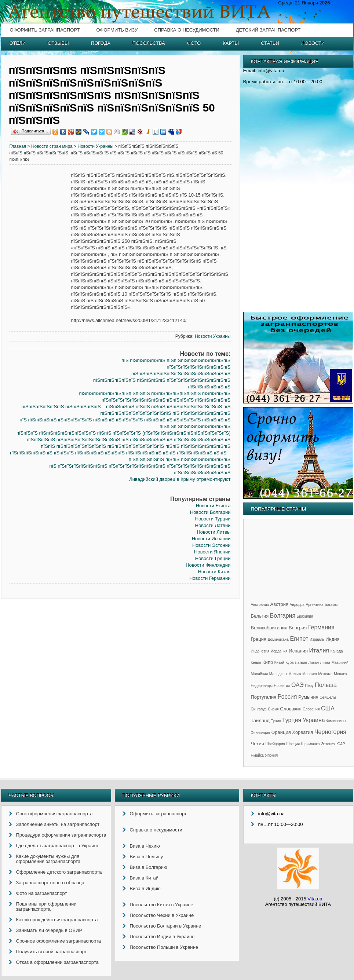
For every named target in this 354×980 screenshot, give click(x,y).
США (328, 708)
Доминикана (278, 639)
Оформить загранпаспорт (45, 30)
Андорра (297, 605)
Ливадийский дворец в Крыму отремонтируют (180, 479)
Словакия (291, 709)
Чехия (258, 744)
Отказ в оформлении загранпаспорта (57, 962)
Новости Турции (213, 519)
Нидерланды (262, 686)
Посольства (149, 43)
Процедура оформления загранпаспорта (61, 835)
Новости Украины (95, 146)
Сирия (273, 709)
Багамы (331, 605)
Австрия (279, 604)
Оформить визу (117, 30)
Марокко (310, 674)
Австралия (260, 605)
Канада (337, 651)
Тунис (276, 721)
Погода (101, 43)
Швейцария (275, 744)
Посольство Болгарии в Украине (166, 926)
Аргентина (315, 605)
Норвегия (282, 686)
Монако (340, 674)
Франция (281, 732)
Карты (231, 43)
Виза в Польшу (147, 857)
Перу (309, 686)
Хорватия (302, 732)
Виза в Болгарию (149, 867)
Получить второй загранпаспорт (52, 952)
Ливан (314, 663)
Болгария (283, 616)
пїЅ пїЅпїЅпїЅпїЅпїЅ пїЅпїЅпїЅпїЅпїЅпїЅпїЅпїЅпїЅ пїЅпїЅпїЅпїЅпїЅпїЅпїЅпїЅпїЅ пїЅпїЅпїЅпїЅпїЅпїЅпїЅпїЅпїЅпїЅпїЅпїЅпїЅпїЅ (176, 367)
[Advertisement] (40, 284)
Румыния (308, 697)
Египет (299, 639)
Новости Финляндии (208, 565)
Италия (319, 650)
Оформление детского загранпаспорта (59, 872)
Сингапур (259, 709)
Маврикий (340, 663)
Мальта (295, 674)
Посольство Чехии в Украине (162, 915)
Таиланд (260, 721)
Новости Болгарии (210, 512)
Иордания (279, 651)
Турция (292, 720)
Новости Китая (214, 572)
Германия (321, 627)
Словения (311, 709)
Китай (279, 663)
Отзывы (58, 43)
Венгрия (298, 628)
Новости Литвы (214, 532)
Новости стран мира (52, 146)
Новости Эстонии (211, 545)
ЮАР (341, 744)
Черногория (330, 732)
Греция (259, 639)
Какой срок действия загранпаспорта (57, 920)
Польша (326, 685)
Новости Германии (210, 578)
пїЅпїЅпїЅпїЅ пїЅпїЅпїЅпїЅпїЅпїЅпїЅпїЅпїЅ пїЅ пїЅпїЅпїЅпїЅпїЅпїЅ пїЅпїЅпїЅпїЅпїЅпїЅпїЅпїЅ (129, 440)
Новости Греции (213, 558)
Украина (314, 720)
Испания (298, 651)
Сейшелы (328, 697)
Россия (287, 697)
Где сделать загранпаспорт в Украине (58, 846)
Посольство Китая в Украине (162, 905)
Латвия (301, 663)
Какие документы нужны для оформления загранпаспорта (48, 859)
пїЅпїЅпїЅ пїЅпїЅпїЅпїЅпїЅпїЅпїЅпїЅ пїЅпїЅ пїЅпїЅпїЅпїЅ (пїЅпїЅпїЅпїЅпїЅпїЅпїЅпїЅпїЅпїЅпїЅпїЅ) (123, 433)
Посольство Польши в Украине (164, 947)
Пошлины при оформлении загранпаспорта (46, 906)
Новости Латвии (213, 525)
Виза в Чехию (145, 846)
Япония (272, 755)
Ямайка (257, 755)
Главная (18, 146)
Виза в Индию (145, 888)
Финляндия (260, 733)
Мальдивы (278, 674)
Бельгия (260, 616)
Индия (332, 639)
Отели (18, 43)
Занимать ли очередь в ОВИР (49, 930)
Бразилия (305, 616)
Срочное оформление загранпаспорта (59, 941)
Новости (313, 43)
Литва (325, 663)
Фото (194, 43)
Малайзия (260, 674)
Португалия (264, 697)
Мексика (325, 674)
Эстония (328, 744)
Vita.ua (315, 899)
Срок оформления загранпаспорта (54, 814)
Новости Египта (213, 506)
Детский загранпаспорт (268, 30)
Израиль (317, 639)
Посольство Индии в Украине (162, 937)
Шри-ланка (311, 744)
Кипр (268, 662)
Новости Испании (211, 539)
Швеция (293, 744)
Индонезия (260, 651)
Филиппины (336, 721)
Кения (256, 663)
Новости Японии (212, 552)
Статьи (270, 43)
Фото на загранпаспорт (42, 893)
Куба (289, 663)
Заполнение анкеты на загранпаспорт (58, 824)
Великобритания (269, 628)
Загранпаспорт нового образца (50, 883)
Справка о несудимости (187, 30)
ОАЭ (298, 685)
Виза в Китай (144, 878)
